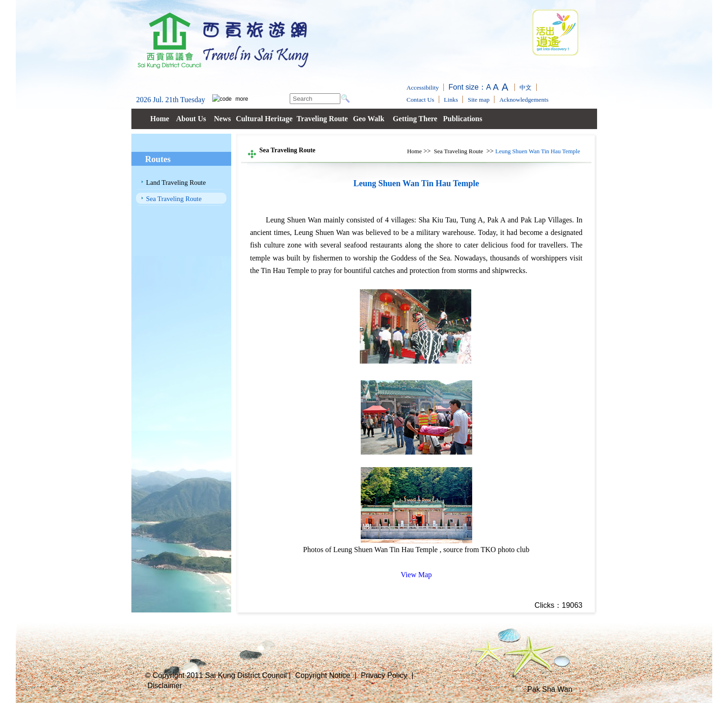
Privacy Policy (384, 675)
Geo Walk (369, 119)
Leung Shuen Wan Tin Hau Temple (538, 151)
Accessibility (423, 88)
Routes (158, 159)
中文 (526, 88)
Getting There (415, 119)
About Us (191, 119)
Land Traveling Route (176, 182)
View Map (416, 575)
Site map (478, 100)
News (222, 119)
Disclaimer (165, 686)
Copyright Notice (323, 675)
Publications (462, 119)
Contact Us (421, 100)
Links (451, 100)
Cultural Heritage (264, 119)
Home (160, 119)
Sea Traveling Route (174, 199)
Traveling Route (322, 119)
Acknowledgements (524, 100)
